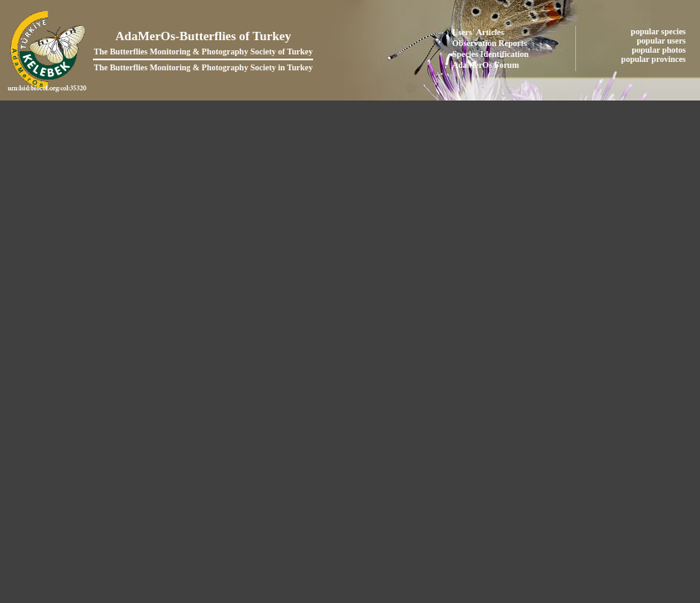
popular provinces (655, 59)
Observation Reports (489, 43)
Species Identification (490, 54)
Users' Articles (478, 32)
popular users (663, 41)
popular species (659, 31)
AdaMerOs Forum (486, 65)
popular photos (659, 50)
